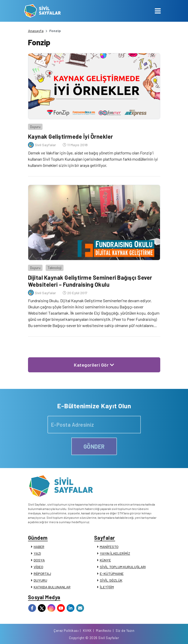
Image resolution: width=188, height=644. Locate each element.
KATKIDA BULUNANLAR (52, 587)
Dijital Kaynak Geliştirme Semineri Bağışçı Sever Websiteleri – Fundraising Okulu (90, 281)
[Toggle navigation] (158, 11)
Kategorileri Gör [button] (94, 365)
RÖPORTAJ (42, 573)
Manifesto (104, 631)
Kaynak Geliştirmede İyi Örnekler (71, 136)
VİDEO (39, 567)
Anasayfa (36, 31)
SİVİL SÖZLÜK (111, 580)
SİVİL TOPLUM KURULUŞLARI (123, 567)
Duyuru (35, 127)
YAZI (37, 553)
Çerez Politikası (66, 631)
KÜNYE (105, 560)
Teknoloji (55, 268)
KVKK (87, 631)
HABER (39, 547)
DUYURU (40, 580)
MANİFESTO (109, 547)
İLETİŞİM (107, 587)
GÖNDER (94, 446)
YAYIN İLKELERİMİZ (115, 553)
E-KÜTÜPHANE (112, 573)
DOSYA (39, 560)
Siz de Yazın (125, 631)
